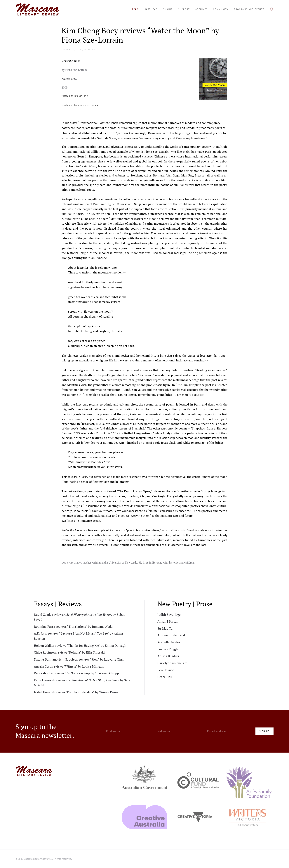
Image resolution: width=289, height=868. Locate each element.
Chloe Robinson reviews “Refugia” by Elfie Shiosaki (69, 652)
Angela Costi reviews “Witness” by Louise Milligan (69, 666)
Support (184, 9)
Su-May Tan (166, 628)
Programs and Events (249, 9)
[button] (272, 9)
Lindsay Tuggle (168, 649)
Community (221, 9)
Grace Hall (165, 677)
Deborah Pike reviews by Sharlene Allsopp (76, 673)
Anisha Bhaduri (168, 656)
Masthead (151, 9)
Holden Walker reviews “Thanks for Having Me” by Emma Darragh (80, 646)
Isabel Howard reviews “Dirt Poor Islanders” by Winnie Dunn (76, 692)
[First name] (128, 731)
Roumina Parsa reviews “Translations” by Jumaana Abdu (73, 627)
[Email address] (229, 731)
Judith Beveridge (169, 615)
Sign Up (264, 731)
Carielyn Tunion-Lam (172, 663)
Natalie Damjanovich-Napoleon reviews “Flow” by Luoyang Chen (79, 659)
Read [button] (135, 9)
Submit (168, 9)
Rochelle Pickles (169, 642)
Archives (201, 9)
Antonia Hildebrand (171, 635)
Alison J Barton (168, 621)
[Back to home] (38, 9)
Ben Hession (166, 670)
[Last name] (179, 731)
